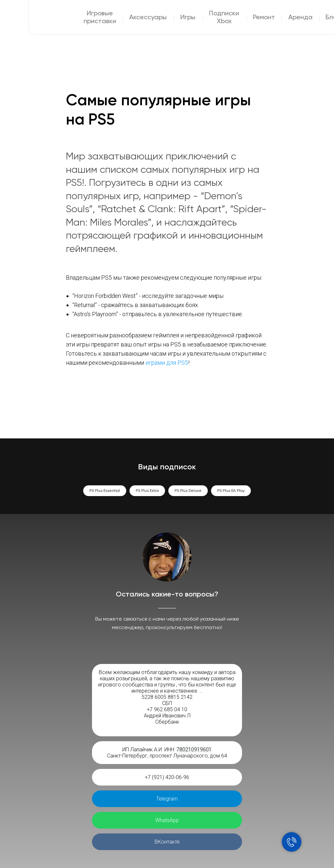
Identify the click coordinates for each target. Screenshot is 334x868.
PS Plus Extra (147, 491)
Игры (188, 18)
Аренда (300, 18)
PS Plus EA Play (231, 491)
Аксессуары (148, 18)
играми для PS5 (167, 363)
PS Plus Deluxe (188, 491)
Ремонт (264, 18)
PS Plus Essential (105, 491)
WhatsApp (167, 820)
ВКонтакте (167, 842)
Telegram (167, 799)
